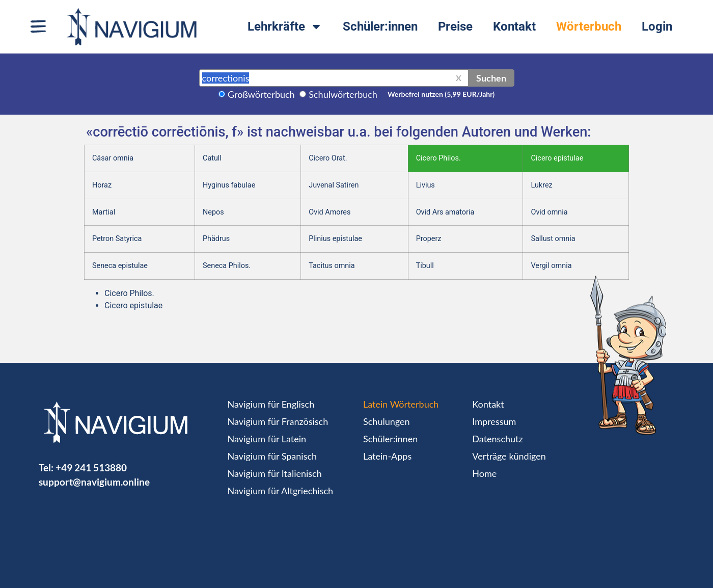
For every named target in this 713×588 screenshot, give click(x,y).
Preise (455, 26)
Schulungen (386, 421)
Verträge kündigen (509, 456)
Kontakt (514, 26)
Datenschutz (497, 439)
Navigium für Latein (267, 439)
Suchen (491, 78)
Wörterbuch (589, 26)
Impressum (494, 421)
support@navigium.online (94, 482)
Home (484, 473)
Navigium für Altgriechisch (280, 491)
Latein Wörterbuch (401, 404)
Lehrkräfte (285, 26)
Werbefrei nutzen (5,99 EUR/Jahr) (441, 94)
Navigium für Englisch (271, 404)
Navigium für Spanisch (272, 456)
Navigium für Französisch (278, 421)
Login (657, 26)
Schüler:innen (380, 26)
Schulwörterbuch (343, 94)
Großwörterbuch (261, 94)
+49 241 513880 (91, 467)
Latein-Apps (387, 456)
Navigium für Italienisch (275, 473)
